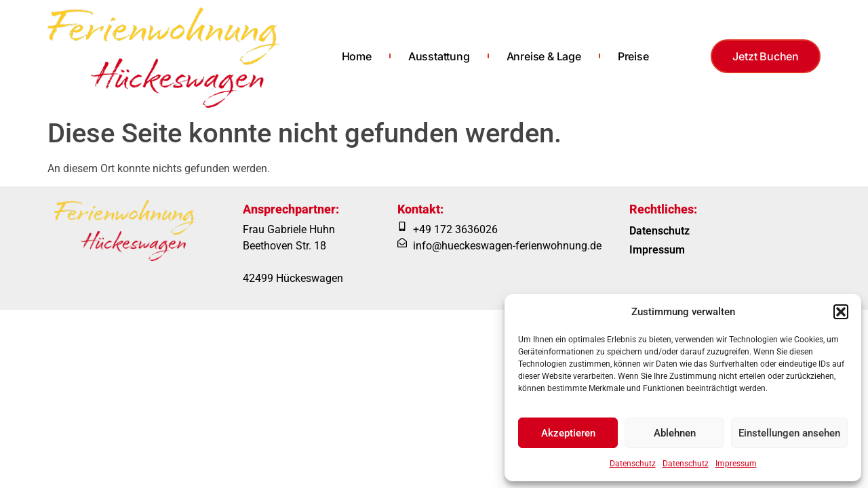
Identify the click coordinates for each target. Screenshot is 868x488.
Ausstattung (439, 56)
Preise (633, 56)
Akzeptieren (568, 433)
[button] (841, 312)
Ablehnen (675, 433)
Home (357, 56)
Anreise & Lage (544, 56)
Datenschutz (633, 464)
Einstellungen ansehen (789, 433)
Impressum (736, 464)
